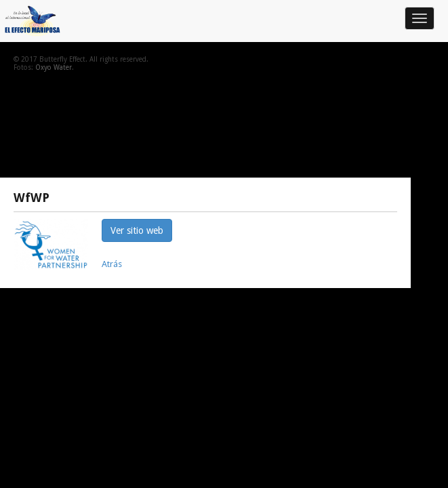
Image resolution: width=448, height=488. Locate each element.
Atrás (112, 264)
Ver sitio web (137, 230)
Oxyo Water (54, 67)
